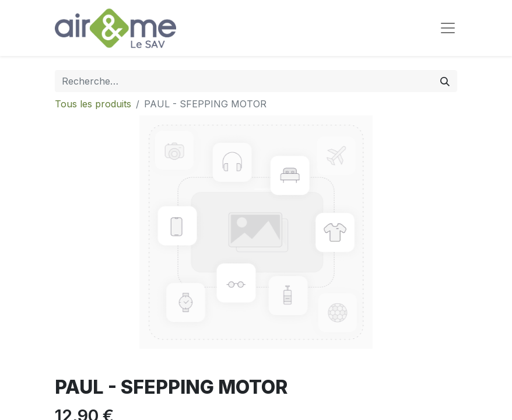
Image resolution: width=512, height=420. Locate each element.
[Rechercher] (445, 81)
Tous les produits (93, 104)
